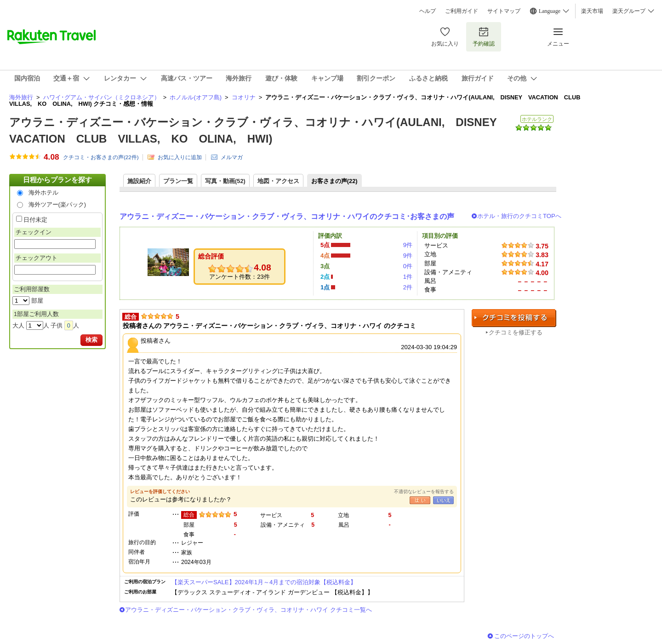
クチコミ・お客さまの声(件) (101, 157)
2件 (408, 287)
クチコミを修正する (516, 332)
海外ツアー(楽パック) (57, 204)
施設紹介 (139, 181)
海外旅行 (21, 97)
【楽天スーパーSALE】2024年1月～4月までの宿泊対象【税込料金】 (264, 582)
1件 (408, 277)
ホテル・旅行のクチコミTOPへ (519, 216)
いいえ (443, 500)
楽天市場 (592, 11)
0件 (408, 266)
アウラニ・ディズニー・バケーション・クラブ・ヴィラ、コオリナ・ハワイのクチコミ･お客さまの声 (287, 216)
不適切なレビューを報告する (424, 492)
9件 (408, 245)
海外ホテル (43, 193)
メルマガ (232, 157)
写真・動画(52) (225, 181)
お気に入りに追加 (180, 157)
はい (420, 500)
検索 (91, 340)
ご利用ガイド (462, 11)
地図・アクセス (278, 181)
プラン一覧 (178, 181)
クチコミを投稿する (514, 318)
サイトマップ (504, 11)
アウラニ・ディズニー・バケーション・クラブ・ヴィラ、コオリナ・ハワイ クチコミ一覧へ (248, 610)
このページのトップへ (524, 636)
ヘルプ (428, 11)
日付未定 (35, 220)
